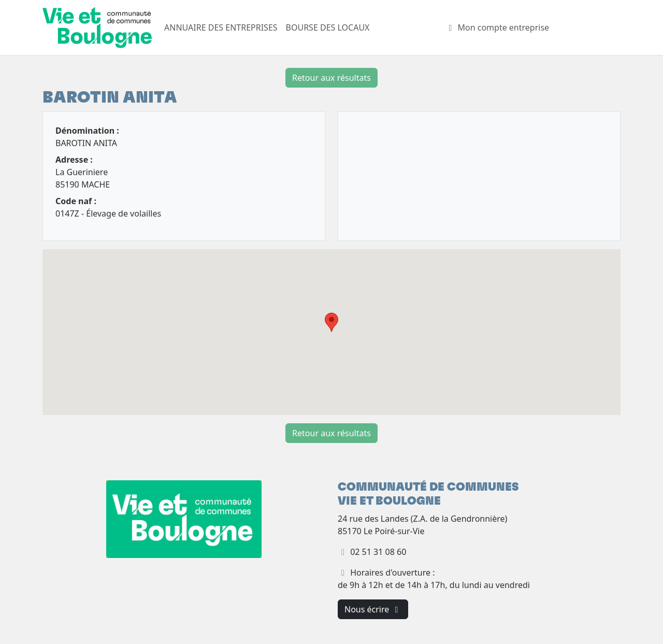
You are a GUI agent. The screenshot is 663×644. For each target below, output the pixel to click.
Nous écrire (373, 609)
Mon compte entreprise (497, 27)
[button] (331, 322)
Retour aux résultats (331, 78)
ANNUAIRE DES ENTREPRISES (221, 27)
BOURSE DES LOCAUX (328, 27)
